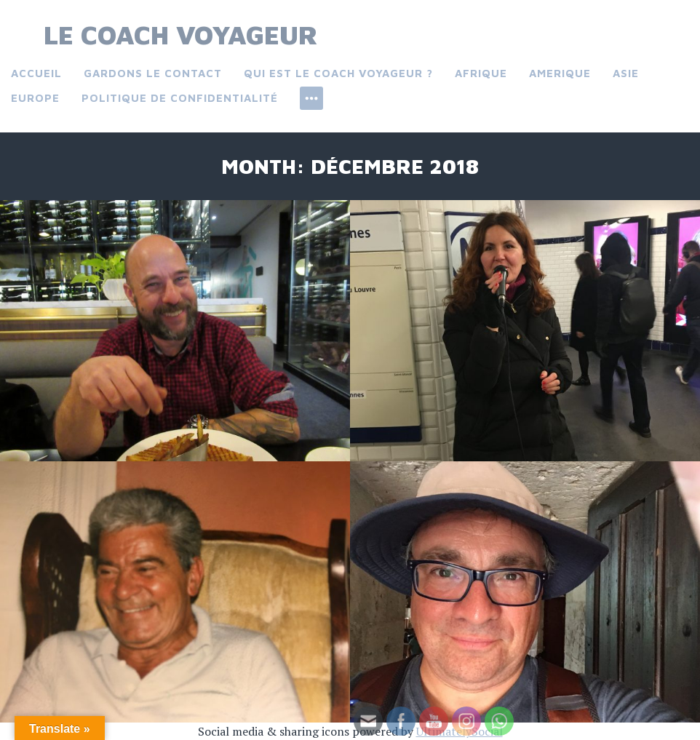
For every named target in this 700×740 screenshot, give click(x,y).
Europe (35, 98)
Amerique (560, 73)
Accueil (36, 73)
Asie (626, 73)
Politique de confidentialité (180, 98)
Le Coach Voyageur (181, 35)
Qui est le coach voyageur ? (338, 73)
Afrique (481, 73)
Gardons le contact (153, 73)
